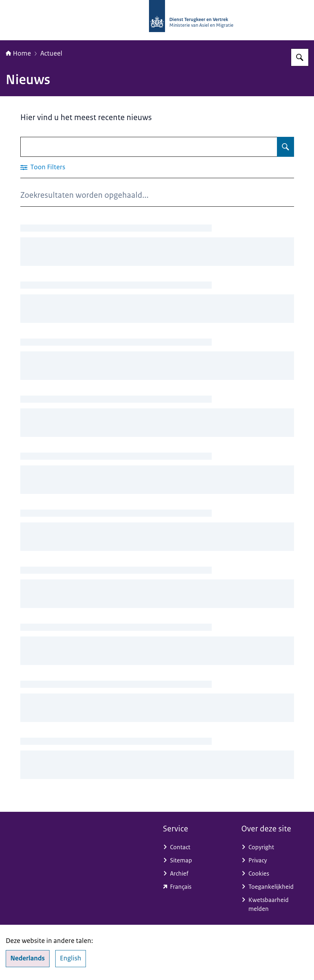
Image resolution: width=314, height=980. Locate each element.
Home (18, 53)
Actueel (51, 53)
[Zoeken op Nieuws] (285, 147)
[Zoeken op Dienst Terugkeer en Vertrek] (300, 57)
